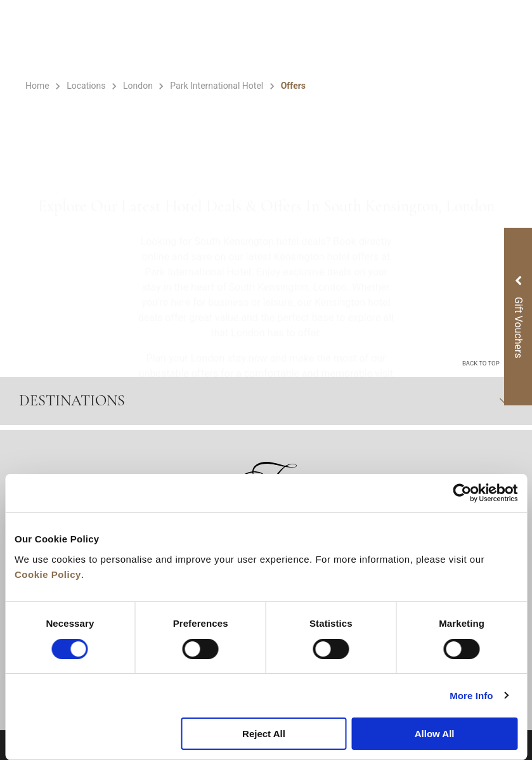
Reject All (264, 734)
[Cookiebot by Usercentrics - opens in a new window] (462, 493)
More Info (471, 696)
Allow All (435, 734)
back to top (486, 362)
